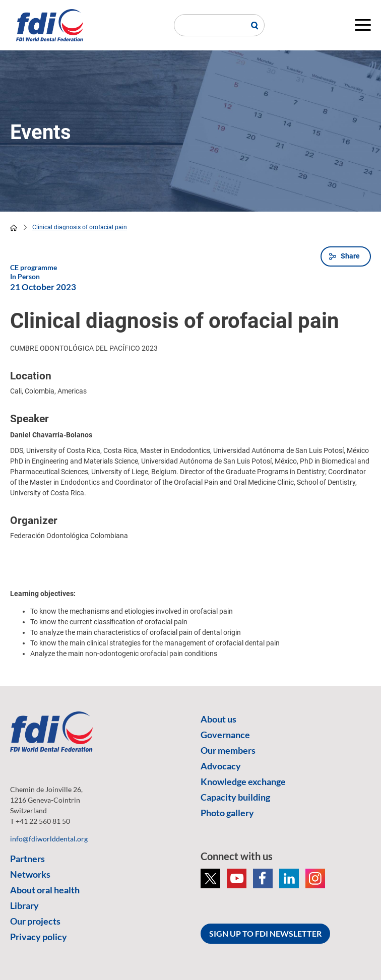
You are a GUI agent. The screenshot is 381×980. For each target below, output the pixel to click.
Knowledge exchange (243, 781)
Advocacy (221, 766)
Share (350, 256)
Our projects (35, 921)
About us (218, 719)
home (14, 228)
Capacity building (235, 797)
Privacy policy (39, 937)
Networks (30, 874)
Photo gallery (227, 813)
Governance (225, 735)
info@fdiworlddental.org (49, 839)
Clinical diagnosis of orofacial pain (80, 227)
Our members (228, 750)
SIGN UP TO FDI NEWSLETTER (265, 933)
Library (24, 905)
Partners (27, 859)
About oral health (45, 890)
